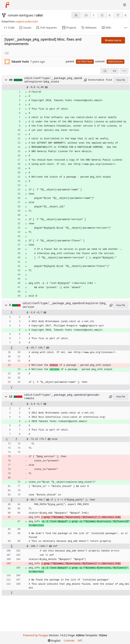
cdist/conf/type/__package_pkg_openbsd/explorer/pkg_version (65, 305)
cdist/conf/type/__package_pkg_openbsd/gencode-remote (62, 397)
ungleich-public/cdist (26, 22)
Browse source (113, 40)
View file (121, 80)
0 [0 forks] (125, 15)
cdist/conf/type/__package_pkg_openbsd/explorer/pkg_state (53, 80)
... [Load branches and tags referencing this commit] (7, 53)
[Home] (7, 5)
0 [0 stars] (109, 15)
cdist (39, 15)
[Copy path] (85, 80)
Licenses (69, 640)
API (80, 640)
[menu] (124, 71)
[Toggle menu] (125, 5)
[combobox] (105, 71)
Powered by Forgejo (35, 635)
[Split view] (114, 71)
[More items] (126, 28)
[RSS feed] (76, 15)
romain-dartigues (20, 15)
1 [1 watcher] (94, 15)
